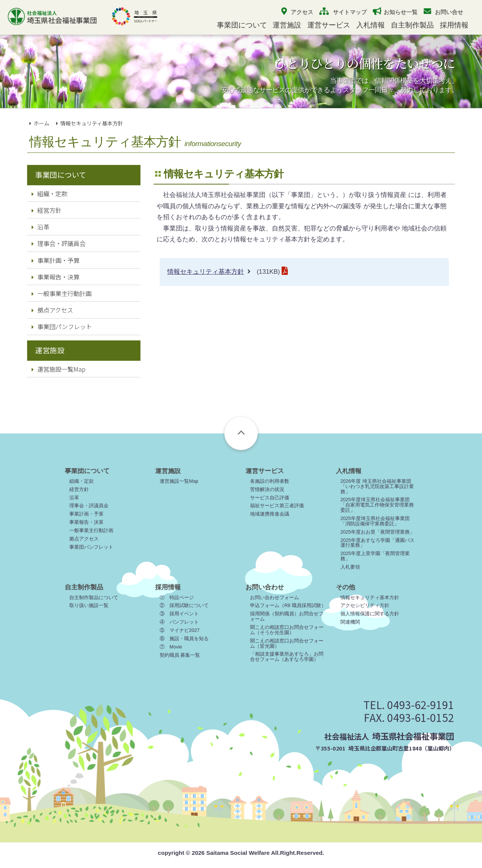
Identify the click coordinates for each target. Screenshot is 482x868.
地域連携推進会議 (270, 514)
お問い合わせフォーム (275, 598)
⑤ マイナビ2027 (180, 630)
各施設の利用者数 (270, 481)
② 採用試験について (184, 606)
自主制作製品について (94, 598)
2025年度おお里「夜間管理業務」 (378, 532)
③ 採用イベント (179, 614)
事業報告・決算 (56, 277)
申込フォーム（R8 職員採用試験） (288, 606)
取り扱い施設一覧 (89, 606)
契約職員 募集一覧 (180, 655)
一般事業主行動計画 (62, 293)
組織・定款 (50, 194)
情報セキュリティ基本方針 (206, 272)
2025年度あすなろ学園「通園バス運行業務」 (378, 543)
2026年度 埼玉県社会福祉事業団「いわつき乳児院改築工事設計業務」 (377, 487)
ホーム (41, 123)
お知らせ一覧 (401, 12)
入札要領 (350, 567)
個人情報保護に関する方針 (370, 614)
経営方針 (47, 210)
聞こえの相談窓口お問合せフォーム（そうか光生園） (287, 630)
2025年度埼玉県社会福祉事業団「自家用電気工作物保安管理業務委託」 (377, 505)
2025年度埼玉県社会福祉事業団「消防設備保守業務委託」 (375, 521)
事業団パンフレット (62, 326)
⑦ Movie (171, 647)
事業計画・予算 (56, 260)
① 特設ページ (177, 598)
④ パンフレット (179, 622)
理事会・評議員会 (59, 243)
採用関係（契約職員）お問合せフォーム (287, 616)
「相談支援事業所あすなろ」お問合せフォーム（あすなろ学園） (287, 657)
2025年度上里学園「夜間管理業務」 (375, 556)
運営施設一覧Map (59, 369)
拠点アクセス (52, 310)
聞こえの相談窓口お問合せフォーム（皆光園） (287, 644)
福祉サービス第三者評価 (277, 506)
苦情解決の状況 (267, 490)
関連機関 (350, 622)
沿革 (40, 227)
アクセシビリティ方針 (365, 606)
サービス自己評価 (270, 498)
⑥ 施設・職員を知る (184, 639)
